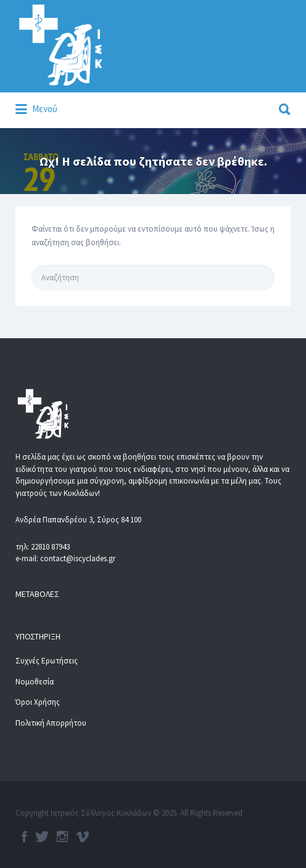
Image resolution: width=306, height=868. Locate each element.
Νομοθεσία (35, 682)
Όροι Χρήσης (38, 702)
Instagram (62, 837)
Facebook (24, 837)
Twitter (42, 837)
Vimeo (82, 837)
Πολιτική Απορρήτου (51, 723)
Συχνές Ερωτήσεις (47, 661)
